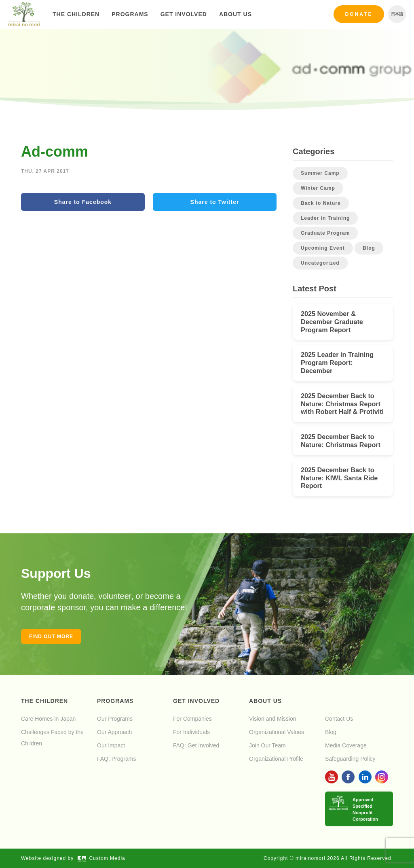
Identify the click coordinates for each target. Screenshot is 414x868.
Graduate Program (325, 233)
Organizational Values (277, 732)
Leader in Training (325, 218)
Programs (130, 14)
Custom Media (101, 858)
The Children (76, 14)
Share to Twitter (215, 202)
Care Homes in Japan (48, 719)
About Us (236, 14)
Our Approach (114, 732)
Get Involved (184, 14)
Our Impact (111, 745)
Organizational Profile (276, 759)
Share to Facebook (83, 202)
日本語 (397, 14)
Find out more (51, 637)
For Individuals (191, 732)
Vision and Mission (272, 719)
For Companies (192, 719)
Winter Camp (318, 188)
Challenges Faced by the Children (52, 738)
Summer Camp (320, 173)
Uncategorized (320, 263)
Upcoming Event (323, 248)
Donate (359, 14)
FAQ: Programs (116, 759)
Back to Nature (321, 203)
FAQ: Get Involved (196, 745)
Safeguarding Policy (350, 759)
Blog (369, 248)
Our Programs (115, 719)
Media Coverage (346, 745)
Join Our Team (267, 745)
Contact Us (339, 719)
